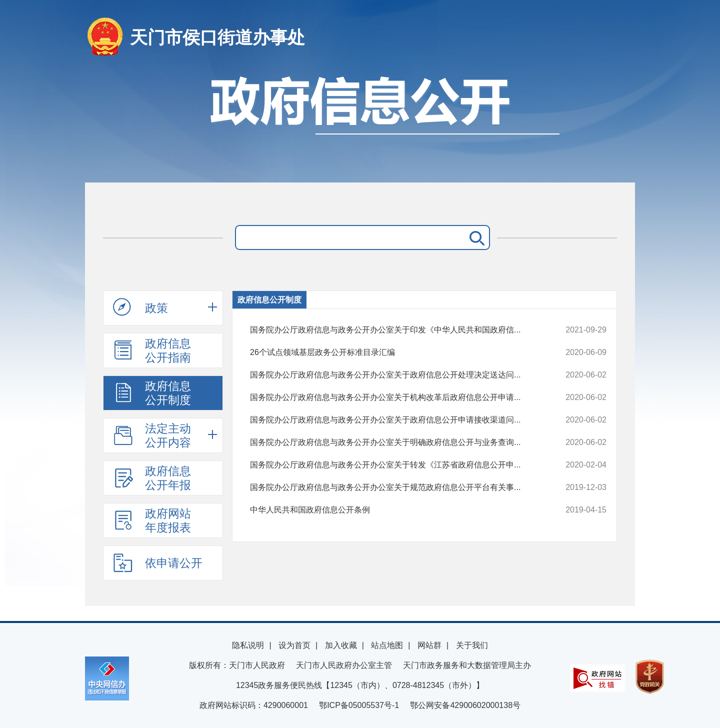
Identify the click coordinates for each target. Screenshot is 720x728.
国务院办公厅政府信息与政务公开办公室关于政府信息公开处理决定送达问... (395, 375)
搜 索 (475, 237)
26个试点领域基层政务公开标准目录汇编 (395, 352)
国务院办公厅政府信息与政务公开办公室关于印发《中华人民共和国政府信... (395, 330)
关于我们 (472, 645)
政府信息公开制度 (152, 393)
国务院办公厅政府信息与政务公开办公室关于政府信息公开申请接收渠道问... (395, 420)
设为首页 (294, 645)
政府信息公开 (360, 124)
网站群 (429, 645)
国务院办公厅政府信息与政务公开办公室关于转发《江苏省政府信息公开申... (395, 465)
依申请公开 (158, 562)
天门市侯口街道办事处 (217, 37)
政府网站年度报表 (152, 520)
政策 (140, 307)
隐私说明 (248, 645)
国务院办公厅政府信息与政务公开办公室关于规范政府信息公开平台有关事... (395, 487)
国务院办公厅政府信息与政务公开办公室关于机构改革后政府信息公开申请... (395, 397)
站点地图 (387, 645)
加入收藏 (341, 645)
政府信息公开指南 (152, 350)
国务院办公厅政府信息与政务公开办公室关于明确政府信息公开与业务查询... (395, 442)
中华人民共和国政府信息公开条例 (395, 510)
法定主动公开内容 (152, 435)
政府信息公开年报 (152, 478)
